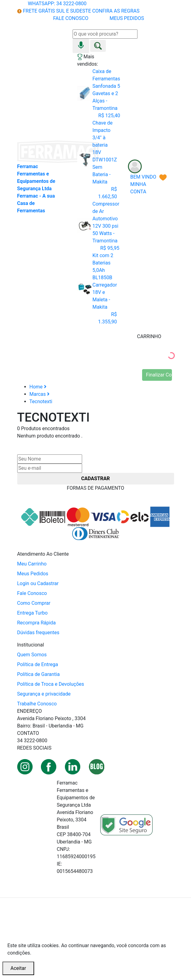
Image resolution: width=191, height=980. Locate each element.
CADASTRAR (95, 478)
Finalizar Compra (159, 375)
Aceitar (18, 968)
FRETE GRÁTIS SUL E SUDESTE (78, 11)
